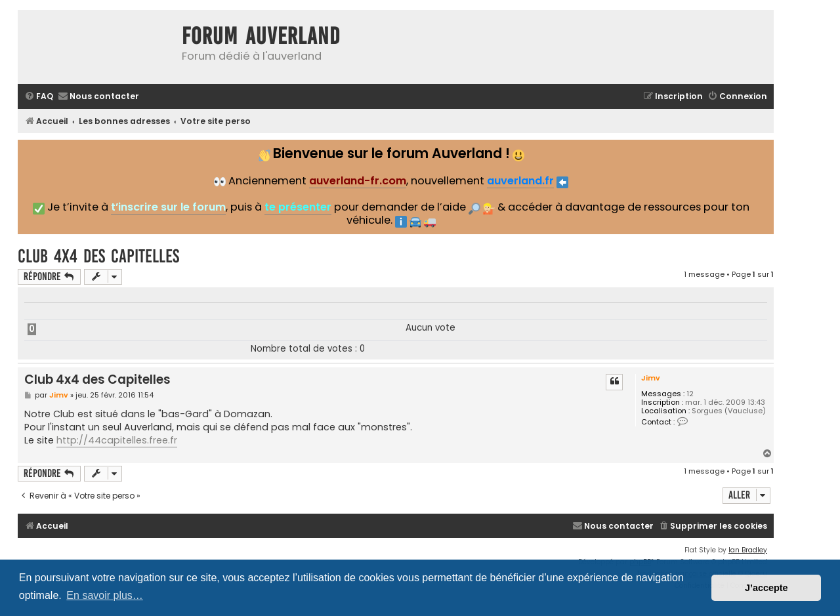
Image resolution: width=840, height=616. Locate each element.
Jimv (651, 378)
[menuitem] (39, 97)
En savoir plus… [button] (105, 595)
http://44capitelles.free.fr (117, 440)
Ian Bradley (748, 550)
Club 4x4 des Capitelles (98, 256)
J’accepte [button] (766, 588)
